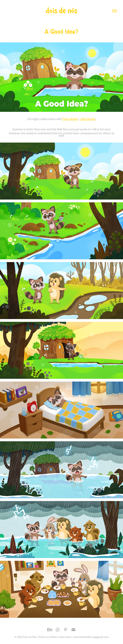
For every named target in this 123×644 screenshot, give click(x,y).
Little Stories (87, 119)
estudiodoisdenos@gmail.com (91, 637)
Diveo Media (70, 119)
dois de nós (61, 11)
